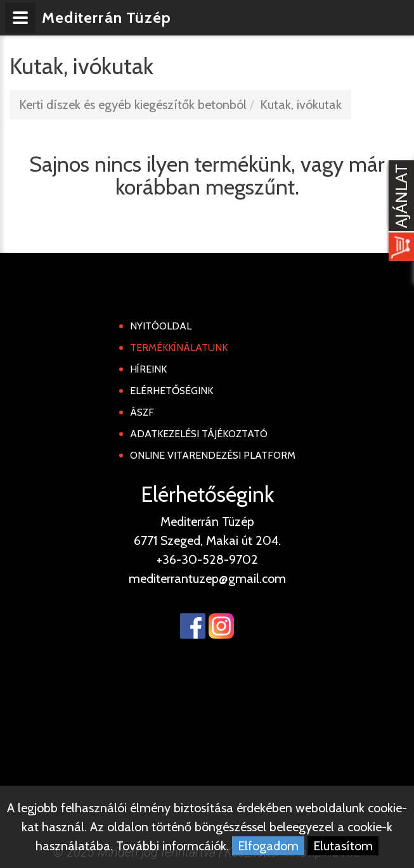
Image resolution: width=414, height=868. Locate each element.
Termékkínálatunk (179, 348)
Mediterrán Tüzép (107, 17)
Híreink (148, 369)
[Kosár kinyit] (399, 212)
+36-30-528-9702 (207, 559)
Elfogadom (268, 846)
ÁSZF (142, 412)
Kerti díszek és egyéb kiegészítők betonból (133, 105)
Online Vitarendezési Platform (213, 455)
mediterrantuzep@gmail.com (207, 578)
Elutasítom (343, 846)
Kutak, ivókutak (301, 105)
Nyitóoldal (161, 326)
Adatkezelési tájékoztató (199, 434)
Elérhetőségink (171, 391)
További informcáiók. (172, 846)
